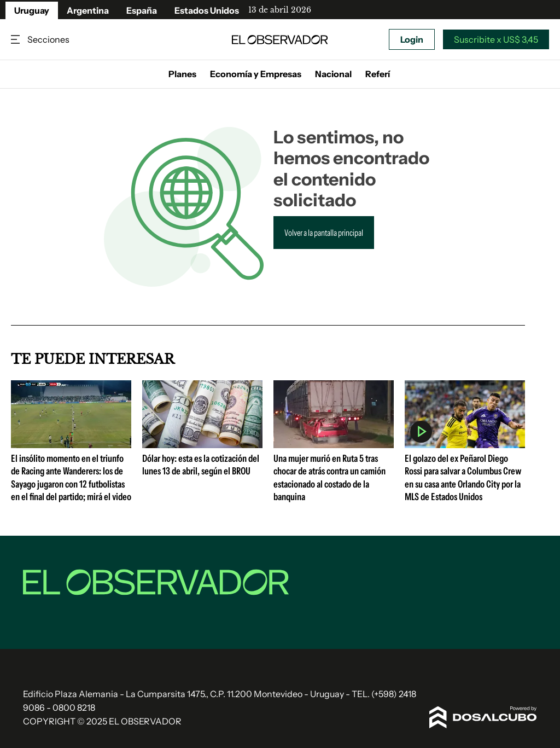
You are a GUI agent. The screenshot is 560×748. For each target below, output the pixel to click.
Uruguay (32, 10)
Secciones (16, 40)
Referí (378, 74)
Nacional (333, 74)
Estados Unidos (207, 10)
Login (412, 39)
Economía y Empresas (256, 74)
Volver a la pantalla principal (324, 233)
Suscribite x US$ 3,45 (496, 39)
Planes (182, 74)
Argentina (88, 10)
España (142, 10)
